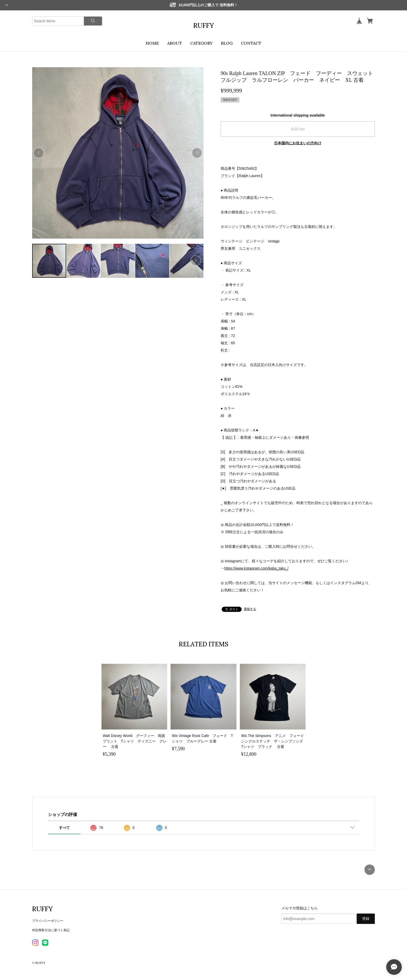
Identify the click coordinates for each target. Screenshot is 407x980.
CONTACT (251, 43)
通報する (250, 609)
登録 (366, 919)
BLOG (227, 43)
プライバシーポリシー (48, 921)
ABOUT (175, 43)
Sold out (298, 129)
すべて (64, 828)
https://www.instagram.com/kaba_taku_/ (256, 568)
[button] (197, 153)
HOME (152, 43)
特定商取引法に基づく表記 (51, 930)
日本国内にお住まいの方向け (298, 143)
